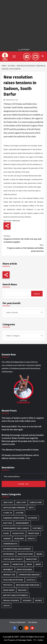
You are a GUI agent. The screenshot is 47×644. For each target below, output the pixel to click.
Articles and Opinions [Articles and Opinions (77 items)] (14, 508)
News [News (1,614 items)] (38, 564)
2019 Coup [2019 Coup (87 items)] (8, 502)
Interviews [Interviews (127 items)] (9, 554)
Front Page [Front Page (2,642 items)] (33, 533)
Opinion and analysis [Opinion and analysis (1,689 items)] (29, 575)
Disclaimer (33, 622)
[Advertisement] (23, 24)
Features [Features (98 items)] (37, 528)
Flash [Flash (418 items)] (6, 533)
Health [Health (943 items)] (31, 538)
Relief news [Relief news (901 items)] (9, 590)
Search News (10, 284)
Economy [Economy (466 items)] (33, 518)
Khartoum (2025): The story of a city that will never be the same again (21, 428)
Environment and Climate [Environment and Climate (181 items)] (16, 528)
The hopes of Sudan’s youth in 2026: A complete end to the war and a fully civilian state (23, 419)
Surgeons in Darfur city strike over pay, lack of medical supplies (24, 239)
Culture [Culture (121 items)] (19, 513)
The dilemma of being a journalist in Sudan (20, 450)
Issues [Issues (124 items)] (39, 554)
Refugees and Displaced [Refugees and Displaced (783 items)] (28, 585)
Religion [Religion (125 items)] (22, 590)
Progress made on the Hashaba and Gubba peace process (24, 248)
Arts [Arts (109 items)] (31, 508)
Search (37, 294)
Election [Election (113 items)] (8, 523)
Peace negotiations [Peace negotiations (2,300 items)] (13, 580)
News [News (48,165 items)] (29, 564)
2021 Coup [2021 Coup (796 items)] (21, 502)
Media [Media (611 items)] (6, 564)
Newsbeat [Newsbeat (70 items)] (8, 569)
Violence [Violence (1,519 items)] (27, 600)
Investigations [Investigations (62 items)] (25, 554)
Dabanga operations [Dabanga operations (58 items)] (14, 518)
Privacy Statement (18, 622)
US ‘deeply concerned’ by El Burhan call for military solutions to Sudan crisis (20, 457)
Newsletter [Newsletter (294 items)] (9, 575)
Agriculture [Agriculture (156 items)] (36, 502)
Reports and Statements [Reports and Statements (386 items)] (16, 595)
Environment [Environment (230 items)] (22, 523)
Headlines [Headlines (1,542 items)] (19, 538)
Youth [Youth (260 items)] (6, 606)
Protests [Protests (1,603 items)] (8, 585)
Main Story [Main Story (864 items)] (32, 559)
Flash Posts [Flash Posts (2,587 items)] (18, 533)
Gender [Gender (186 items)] (7, 538)
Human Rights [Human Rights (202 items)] (10, 544)
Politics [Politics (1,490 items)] (31, 580)
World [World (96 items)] (38, 600)
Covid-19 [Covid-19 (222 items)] (8, 513)
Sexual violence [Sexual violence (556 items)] (11, 600)
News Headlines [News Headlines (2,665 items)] (24, 569)
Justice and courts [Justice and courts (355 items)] (13, 559)
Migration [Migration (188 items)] (18, 564)
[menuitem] (23, 50)
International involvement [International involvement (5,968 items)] (17, 549)
